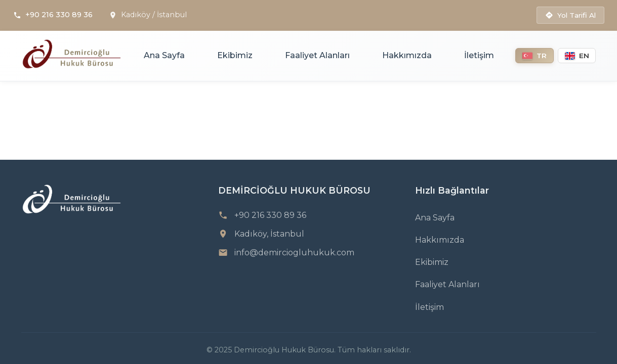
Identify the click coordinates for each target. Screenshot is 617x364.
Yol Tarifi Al (570, 15)
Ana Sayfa (164, 55)
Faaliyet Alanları (317, 55)
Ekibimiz (235, 55)
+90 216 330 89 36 (59, 15)
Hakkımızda (407, 55)
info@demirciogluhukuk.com (294, 253)
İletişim (479, 55)
